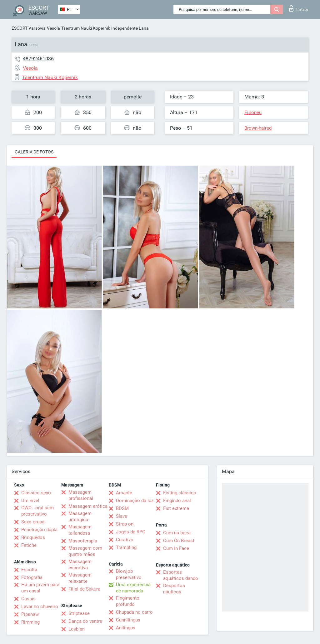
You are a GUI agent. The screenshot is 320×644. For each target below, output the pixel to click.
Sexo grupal (33, 522)
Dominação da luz (135, 501)
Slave (122, 516)
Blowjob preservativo (129, 574)
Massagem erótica (88, 506)
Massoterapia (83, 541)
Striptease (79, 613)
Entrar (299, 8)
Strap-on (125, 524)
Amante (124, 493)
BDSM (122, 508)
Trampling (126, 547)
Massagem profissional (81, 495)
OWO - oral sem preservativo (37, 511)
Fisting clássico (180, 493)
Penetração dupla (39, 530)
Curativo (125, 540)
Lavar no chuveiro (40, 607)
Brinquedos (33, 537)
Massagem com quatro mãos (85, 551)
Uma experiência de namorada (133, 588)
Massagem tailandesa (80, 530)
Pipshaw (30, 614)
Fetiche (29, 545)
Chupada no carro (134, 612)
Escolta (29, 570)
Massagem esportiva (80, 565)
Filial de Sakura (84, 589)
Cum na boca (177, 533)
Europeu (253, 112)
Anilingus (126, 628)
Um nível (30, 501)
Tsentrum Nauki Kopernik (86, 28)
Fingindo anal (177, 501)
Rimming (30, 622)
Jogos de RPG (131, 532)
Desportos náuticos (174, 589)
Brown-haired (258, 128)
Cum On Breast (179, 541)
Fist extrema (176, 508)
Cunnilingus (128, 620)
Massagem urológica (80, 517)
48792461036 (38, 59)
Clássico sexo (36, 493)
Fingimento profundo (128, 601)
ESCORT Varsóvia (29, 28)
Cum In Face (176, 548)
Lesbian (77, 629)
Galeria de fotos (34, 152)
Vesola (53, 28)
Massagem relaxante (80, 578)
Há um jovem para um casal (40, 588)
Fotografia (32, 577)
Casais (28, 599)
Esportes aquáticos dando (181, 575)
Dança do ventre (85, 621)
